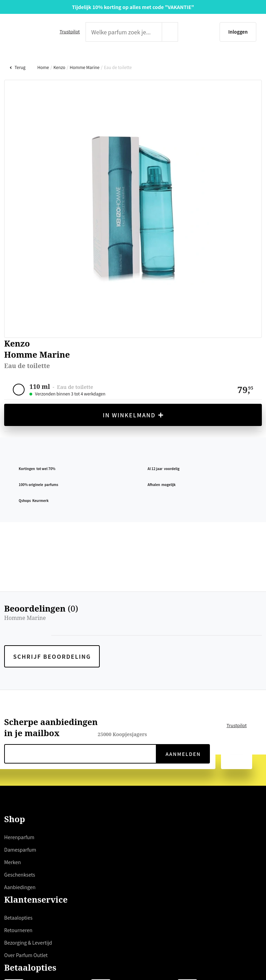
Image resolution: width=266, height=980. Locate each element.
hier (64, 507)
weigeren (59, 532)
